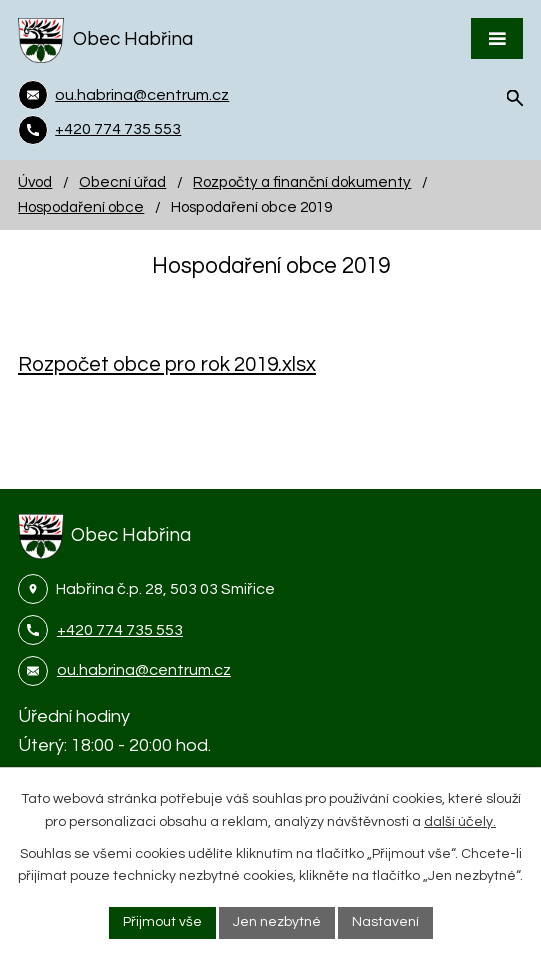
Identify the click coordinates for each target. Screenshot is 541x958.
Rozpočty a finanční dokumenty (302, 182)
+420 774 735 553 (120, 630)
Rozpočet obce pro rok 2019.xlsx (167, 364)
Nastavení (385, 922)
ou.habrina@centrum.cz (144, 670)
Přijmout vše (162, 922)
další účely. (460, 822)
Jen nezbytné (277, 922)
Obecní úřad (122, 182)
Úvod (35, 182)
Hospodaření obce (81, 207)
